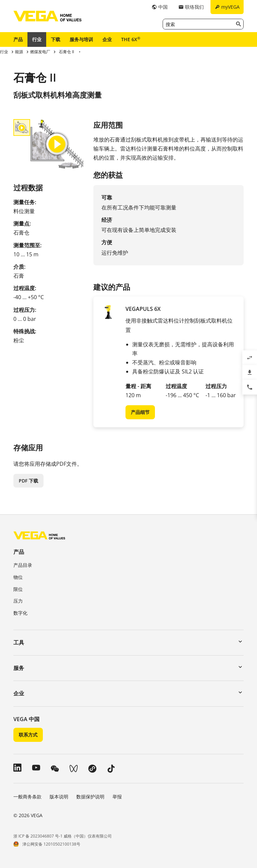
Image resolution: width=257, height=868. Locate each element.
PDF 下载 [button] (28, 481)
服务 (19, 668)
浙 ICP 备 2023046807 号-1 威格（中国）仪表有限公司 (63, 836)
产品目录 (23, 565)
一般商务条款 (27, 797)
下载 (56, 39)
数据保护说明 (90, 797)
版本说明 (59, 797)
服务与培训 (81, 39)
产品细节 (140, 412)
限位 (18, 589)
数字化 (20, 613)
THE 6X (131, 39)
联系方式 (28, 735)
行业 (37, 39)
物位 (18, 577)
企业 (107, 39)
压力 (18, 601)
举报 (117, 797)
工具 (19, 642)
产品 (18, 39)
